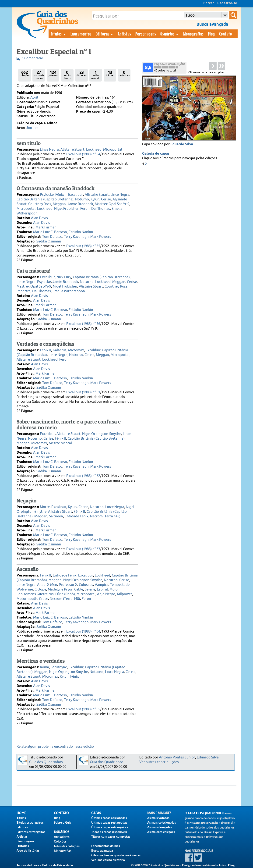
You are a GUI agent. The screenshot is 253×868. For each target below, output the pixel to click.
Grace (44, 599)
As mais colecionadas (162, 822)
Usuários (170, 34)
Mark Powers (101, 237)
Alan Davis (39, 218)
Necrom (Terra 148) (105, 516)
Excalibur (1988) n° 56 (83, 324)
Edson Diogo (228, 865)
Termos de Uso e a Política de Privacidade (45, 865)
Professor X (68, 585)
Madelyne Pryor (60, 589)
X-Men (52, 585)
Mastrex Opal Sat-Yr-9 (112, 204)
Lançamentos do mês (106, 846)
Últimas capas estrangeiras (110, 827)
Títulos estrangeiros (30, 822)
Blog (211, 34)
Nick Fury (64, 277)
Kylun (95, 199)
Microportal (113, 150)
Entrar (209, 3)
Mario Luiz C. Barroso (50, 232)
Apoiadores (62, 837)
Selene (90, 589)
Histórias (23, 846)
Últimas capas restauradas (109, 822)
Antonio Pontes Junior (177, 757)
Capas (96, 813)
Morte (45, 507)
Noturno (82, 199)
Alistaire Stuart (72, 150)
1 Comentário (32, 58)
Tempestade (120, 585)
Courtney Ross (40, 204)
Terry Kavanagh (76, 237)
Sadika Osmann (49, 241)
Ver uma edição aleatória (108, 860)
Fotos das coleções (67, 846)
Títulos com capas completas (111, 836)
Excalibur (76, 195)
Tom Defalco (52, 237)
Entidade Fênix (77, 516)
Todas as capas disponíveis (109, 832)
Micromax (76, 350)
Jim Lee (32, 128)
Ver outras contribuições (159, 762)
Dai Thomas (101, 209)
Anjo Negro (106, 594)
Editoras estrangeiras (31, 832)
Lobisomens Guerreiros (35, 594)
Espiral (102, 589)
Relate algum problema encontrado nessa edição (55, 747)
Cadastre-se (227, 3)
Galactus (60, 350)
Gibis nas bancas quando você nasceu (116, 855)
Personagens (146, 34)
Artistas (125, 34)
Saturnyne (59, 667)
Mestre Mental (60, 443)
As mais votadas (158, 818)
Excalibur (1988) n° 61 (83, 392)
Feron (85, 209)
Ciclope (40, 589)
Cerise (106, 199)
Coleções (60, 841)
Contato (226, 34)
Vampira (102, 585)
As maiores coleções (161, 832)
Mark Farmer (46, 227)
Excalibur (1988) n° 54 (83, 154)
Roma (44, 667)
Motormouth (27, 599)
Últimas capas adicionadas (109, 818)
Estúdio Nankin (81, 232)
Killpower (125, 594)
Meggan (59, 204)
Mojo (114, 589)
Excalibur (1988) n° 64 (83, 631)
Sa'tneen (56, 516)
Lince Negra (49, 150)
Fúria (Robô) (65, 594)
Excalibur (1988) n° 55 (83, 246)
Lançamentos (81, 34)
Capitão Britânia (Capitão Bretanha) (45, 199)
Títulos (58, 34)
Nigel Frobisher (66, 209)
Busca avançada (102, 850)
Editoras (105, 34)
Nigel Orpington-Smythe (102, 434)
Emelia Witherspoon (69, 291)
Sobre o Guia (63, 822)
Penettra (24, 291)
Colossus (86, 585)
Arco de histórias (28, 850)
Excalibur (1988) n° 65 (83, 709)
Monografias (193, 34)
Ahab (41, 585)
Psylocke (47, 195)
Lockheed (94, 150)
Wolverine (25, 589)
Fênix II (61, 195)
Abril (34, 98)
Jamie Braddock (80, 204)
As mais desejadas (160, 827)
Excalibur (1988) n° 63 (83, 549)
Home (21, 813)
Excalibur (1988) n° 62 (83, 476)
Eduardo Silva (182, 144)
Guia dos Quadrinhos (46, 762)
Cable (79, 589)
